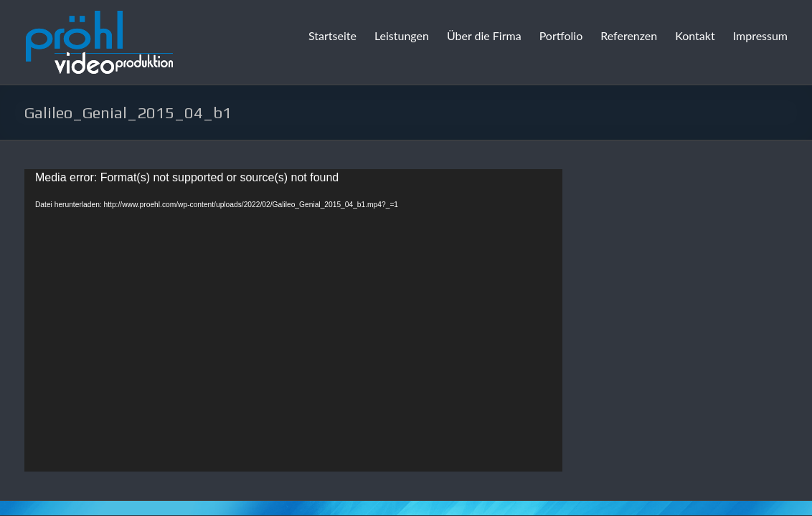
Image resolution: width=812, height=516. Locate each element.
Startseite (332, 35)
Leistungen (402, 35)
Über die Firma (484, 35)
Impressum (760, 35)
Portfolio (561, 35)
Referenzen (629, 35)
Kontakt (695, 35)
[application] (293, 320)
